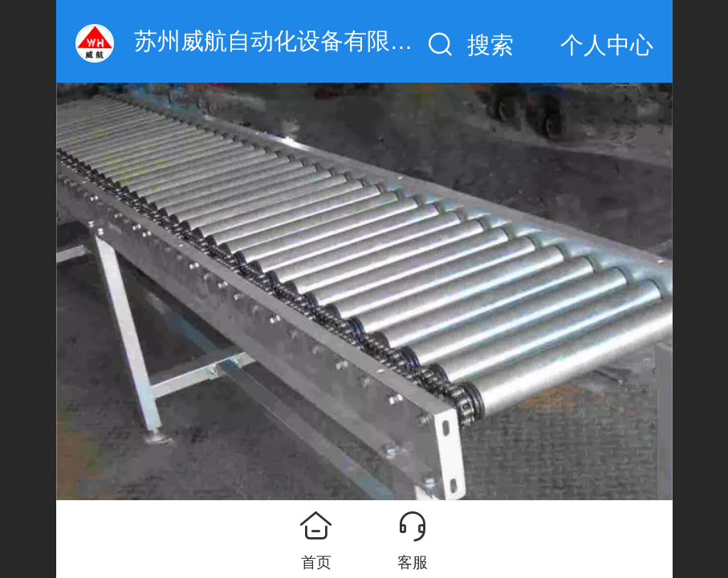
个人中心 (607, 45)
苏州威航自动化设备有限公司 (285, 41)
